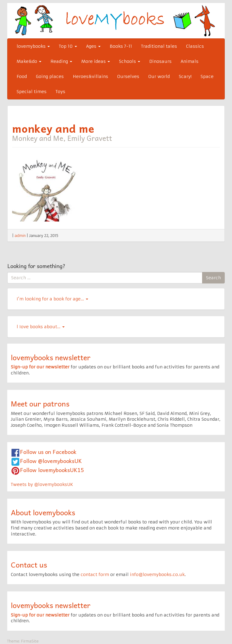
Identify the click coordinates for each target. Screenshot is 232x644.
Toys (60, 92)
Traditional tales (159, 46)
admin (20, 236)
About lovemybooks (43, 512)
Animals (190, 61)
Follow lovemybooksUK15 (52, 470)
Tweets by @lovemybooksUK (42, 484)
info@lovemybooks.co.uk (157, 574)
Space (207, 76)
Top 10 (68, 46)
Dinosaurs (160, 61)
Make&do (29, 61)
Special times (32, 92)
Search (213, 278)
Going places (50, 76)
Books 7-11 (121, 46)
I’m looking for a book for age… (52, 299)
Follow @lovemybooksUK (51, 461)
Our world (159, 76)
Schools (130, 61)
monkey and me (53, 128)
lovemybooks (33, 46)
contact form (95, 574)
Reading (61, 61)
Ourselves (128, 76)
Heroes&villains (90, 76)
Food (22, 76)
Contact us (29, 565)
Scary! (185, 76)
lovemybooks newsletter (51, 357)
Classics (195, 46)
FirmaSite (30, 641)
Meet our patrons (40, 403)
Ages (93, 46)
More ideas (96, 61)
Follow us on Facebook (48, 452)
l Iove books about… (41, 327)
